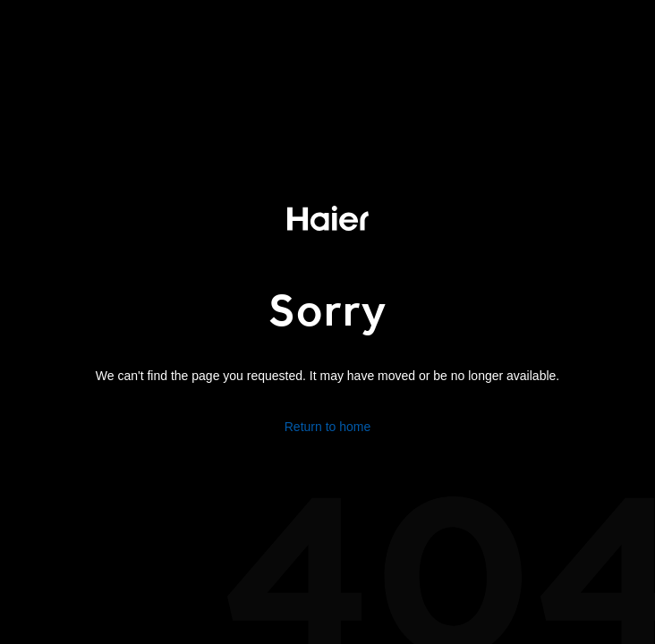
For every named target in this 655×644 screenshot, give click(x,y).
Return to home (328, 427)
